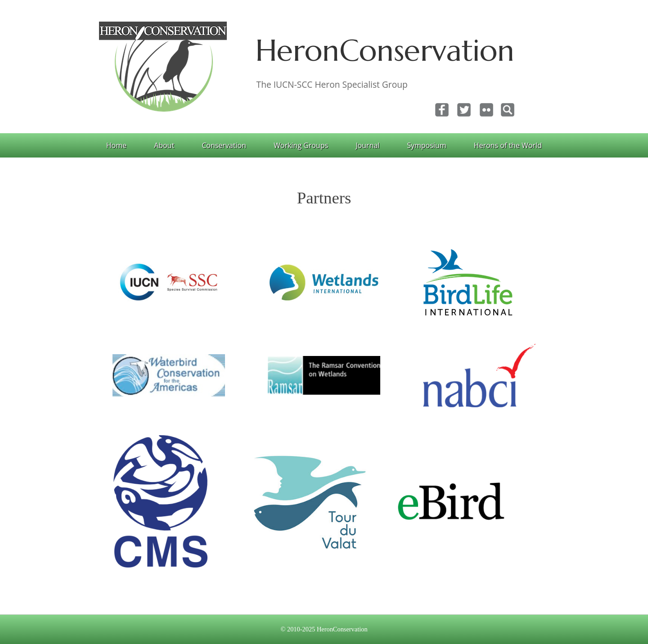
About (164, 145)
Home (116, 145)
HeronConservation (385, 50)
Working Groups (301, 145)
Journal (367, 145)
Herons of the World (508, 145)
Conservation (224, 145)
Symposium (426, 145)
